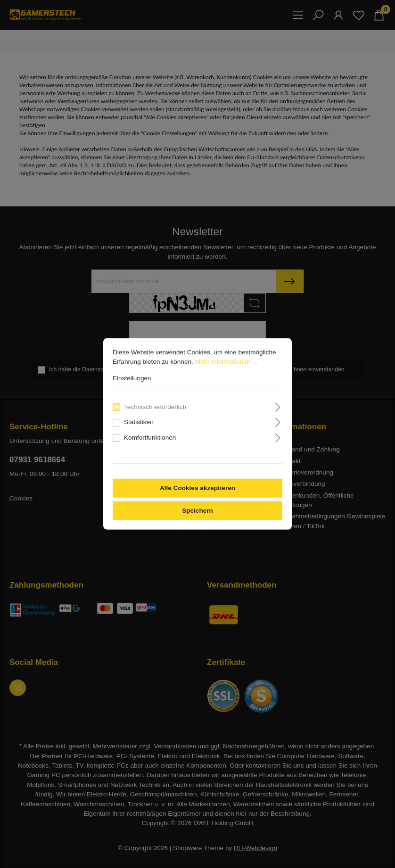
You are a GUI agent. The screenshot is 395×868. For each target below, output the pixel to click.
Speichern (197, 511)
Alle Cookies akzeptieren (197, 488)
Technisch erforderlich (155, 407)
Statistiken (139, 422)
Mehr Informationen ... (226, 362)
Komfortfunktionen (150, 438)
